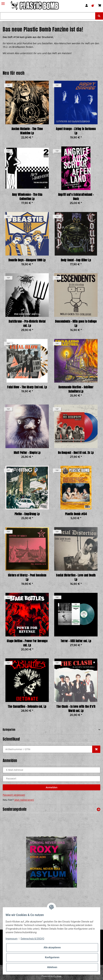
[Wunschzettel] (93, 5)
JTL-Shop (57, 976)
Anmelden (52, 787)
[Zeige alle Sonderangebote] (99, 809)
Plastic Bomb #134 (76, 514)
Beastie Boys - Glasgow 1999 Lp (27, 260)
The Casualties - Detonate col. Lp (27, 707)
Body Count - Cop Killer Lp (76, 260)
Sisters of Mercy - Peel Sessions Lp (27, 578)
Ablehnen (52, 967)
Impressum (12, 939)
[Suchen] (48, 16)
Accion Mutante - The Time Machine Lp (27, 131)
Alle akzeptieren (52, 947)
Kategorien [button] (9, 730)
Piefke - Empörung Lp (27, 514)
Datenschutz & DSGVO (32, 939)
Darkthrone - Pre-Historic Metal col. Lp (27, 324)
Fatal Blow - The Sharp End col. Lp (27, 387)
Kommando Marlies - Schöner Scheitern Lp (76, 389)
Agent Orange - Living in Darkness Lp (76, 131)
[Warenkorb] (100, 5)
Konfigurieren (52, 957)
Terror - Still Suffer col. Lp (76, 641)
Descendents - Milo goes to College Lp (76, 324)
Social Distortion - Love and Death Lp (76, 578)
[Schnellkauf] (48, 749)
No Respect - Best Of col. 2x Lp (76, 453)
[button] (87, 5)
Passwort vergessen (14, 795)
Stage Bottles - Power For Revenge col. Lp (27, 643)
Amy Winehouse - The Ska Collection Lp (27, 197)
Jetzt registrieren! (24, 800)
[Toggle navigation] (3, 2)
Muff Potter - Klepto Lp (27, 453)
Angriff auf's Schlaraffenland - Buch (76, 197)
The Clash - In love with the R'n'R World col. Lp (76, 709)
